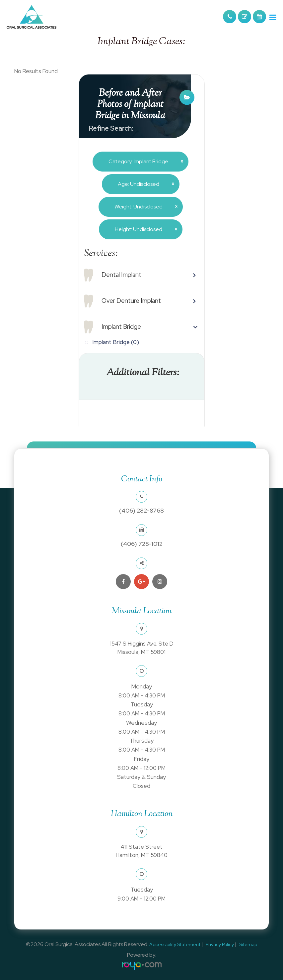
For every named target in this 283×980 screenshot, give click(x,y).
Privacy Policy (220, 944)
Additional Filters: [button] (143, 373)
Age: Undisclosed (143, 184)
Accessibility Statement (175, 944)
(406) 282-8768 (141, 510)
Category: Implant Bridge (143, 161)
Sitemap (248, 944)
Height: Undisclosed (143, 229)
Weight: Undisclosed (143, 206)
